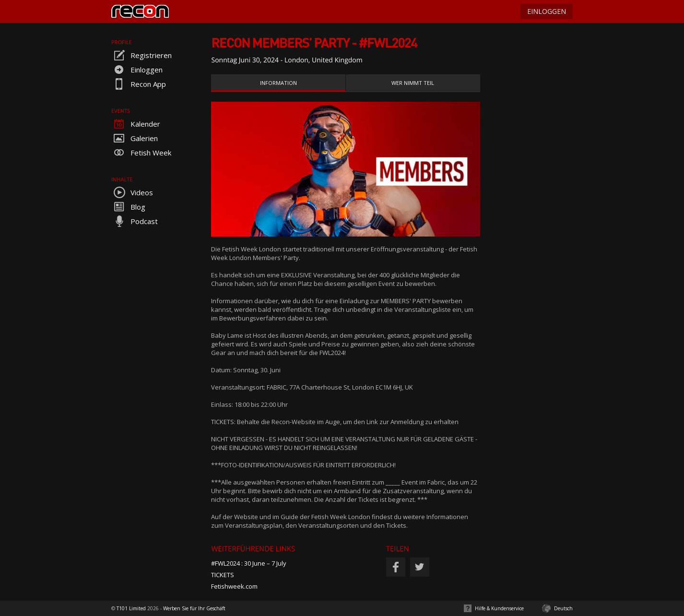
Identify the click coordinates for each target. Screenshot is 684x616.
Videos (132, 192)
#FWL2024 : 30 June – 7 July (249, 563)
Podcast (135, 221)
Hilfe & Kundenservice (499, 608)
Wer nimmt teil (413, 83)
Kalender (136, 124)
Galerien (135, 138)
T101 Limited (131, 608)
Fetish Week (141, 153)
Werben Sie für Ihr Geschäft (194, 608)
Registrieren (142, 55)
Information (278, 83)
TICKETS (223, 575)
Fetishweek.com (234, 586)
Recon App (139, 84)
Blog (128, 207)
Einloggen (137, 70)
